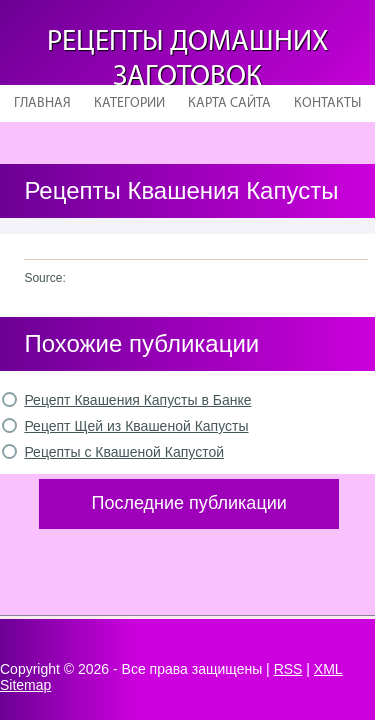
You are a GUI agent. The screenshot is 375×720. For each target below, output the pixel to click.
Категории (129, 103)
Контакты (327, 103)
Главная (42, 103)
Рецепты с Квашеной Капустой (124, 452)
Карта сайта (229, 103)
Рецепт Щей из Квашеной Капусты (136, 426)
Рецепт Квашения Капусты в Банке (137, 400)
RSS (288, 669)
